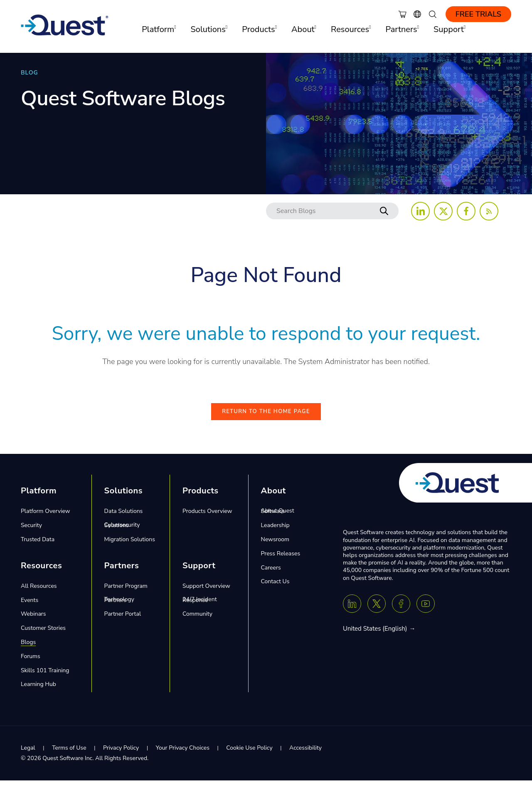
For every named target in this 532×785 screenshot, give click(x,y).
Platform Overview (46, 516)
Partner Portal (123, 619)
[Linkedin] (352, 608)
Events (30, 605)
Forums (31, 661)
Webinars (33, 619)
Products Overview (207, 516)
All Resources (39, 591)
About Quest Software (278, 516)
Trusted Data (38, 544)
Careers (271, 572)
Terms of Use (69, 753)
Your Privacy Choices (183, 753)
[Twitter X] (377, 608)
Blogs (28, 647)
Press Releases (281, 558)
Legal (28, 753)
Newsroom (275, 544)
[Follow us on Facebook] (466, 211)
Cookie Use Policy (249, 753)
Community (197, 619)
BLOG (30, 73)
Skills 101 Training (45, 675)
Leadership (275, 530)
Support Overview (206, 591)
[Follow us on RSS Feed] (489, 211)
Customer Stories (43, 633)
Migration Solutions (130, 544)
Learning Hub (38, 689)
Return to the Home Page (266, 416)
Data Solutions (124, 516)
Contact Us (275, 586)
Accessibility (305, 753)
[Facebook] (401, 608)
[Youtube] (426, 608)
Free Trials (478, 14)
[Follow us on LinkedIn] (420, 211)
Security (31, 530)
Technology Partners (119, 605)
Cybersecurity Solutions (122, 530)
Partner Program (126, 591)
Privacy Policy (121, 753)
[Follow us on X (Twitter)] (443, 211)
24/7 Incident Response (200, 605)
